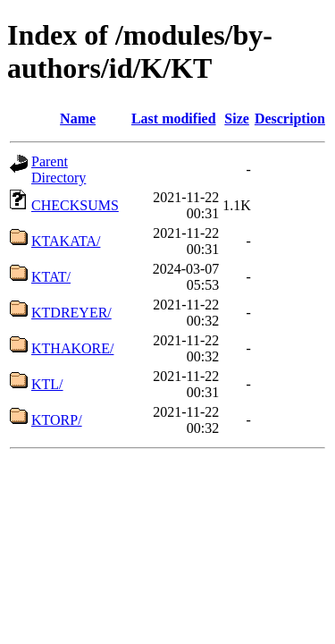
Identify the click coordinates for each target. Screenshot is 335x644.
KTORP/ (57, 420)
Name (78, 119)
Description (290, 119)
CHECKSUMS (75, 205)
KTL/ (47, 384)
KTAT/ (51, 277)
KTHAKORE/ (72, 348)
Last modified (174, 119)
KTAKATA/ (66, 241)
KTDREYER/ (71, 313)
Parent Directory (59, 169)
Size (237, 119)
